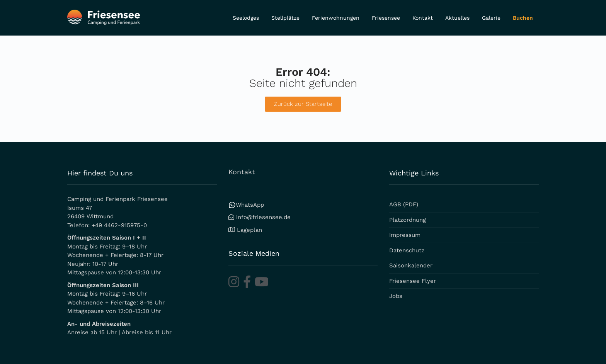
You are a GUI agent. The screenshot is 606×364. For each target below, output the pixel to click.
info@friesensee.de (263, 217)
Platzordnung (408, 220)
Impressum (405, 235)
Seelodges (246, 18)
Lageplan (249, 230)
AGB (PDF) (404, 204)
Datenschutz (407, 250)
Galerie (491, 18)
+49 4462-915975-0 (119, 225)
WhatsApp (246, 205)
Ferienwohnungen (336, 18)
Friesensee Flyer (413, 281)
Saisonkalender (411, 265)
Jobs (396, 296)
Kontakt (423, 18)
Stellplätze (285, 18)
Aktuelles (457, 18)
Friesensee (386, 18)
